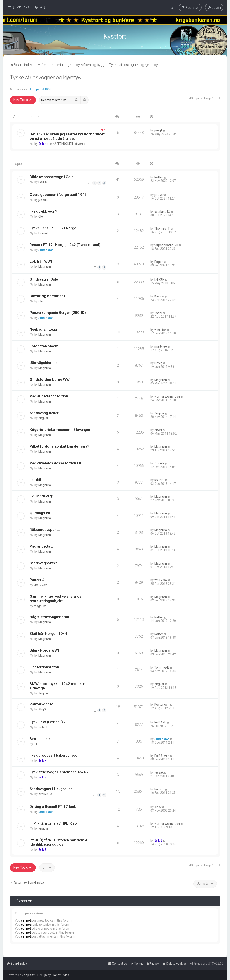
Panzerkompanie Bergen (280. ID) (58, 312)
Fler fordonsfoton (44, 667)
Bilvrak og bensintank (48, 295)
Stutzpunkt (36, 89)
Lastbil (35, 479)
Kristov (159, 296)
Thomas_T (162, 228)
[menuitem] (40, 7)
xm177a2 (40, 585)
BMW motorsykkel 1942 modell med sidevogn (60, 685)
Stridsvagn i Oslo (44, 279)
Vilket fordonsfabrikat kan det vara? (60, 446)
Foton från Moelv (44, 346)
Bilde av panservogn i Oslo (52, 176)
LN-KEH (159, 279)
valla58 (43, 727)
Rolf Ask (160, 722)
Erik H (42, 143)
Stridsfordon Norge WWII (51, 379)
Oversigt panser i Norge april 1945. (59, 194)
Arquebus (45, 794)
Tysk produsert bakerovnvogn (55, 755)
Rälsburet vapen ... (45, 529)
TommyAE (162, 667)
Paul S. (43, 181)
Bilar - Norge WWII (45, 650)
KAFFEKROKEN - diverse (69, 143)
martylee (161, 346)
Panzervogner (41, 704)
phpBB (28, 975)
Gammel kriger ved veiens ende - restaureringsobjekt (57, 598)
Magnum (45, 266)
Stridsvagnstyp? (43, 563)
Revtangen (162, 704)
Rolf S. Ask (162, 755)
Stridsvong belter (44, 412)
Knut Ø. (159, 479)
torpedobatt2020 (166, 245)
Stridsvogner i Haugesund (51, 788)
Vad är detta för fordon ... (51, 396)
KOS (48, 89)
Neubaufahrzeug (43, 329)
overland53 (162, 211)
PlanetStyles (60, 975)
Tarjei (158, 313)
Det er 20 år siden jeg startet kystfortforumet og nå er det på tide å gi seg (67, 136)
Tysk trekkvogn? (43, 211)
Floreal (43, 233)
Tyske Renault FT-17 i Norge (53, 228)
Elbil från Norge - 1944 (48, 633)
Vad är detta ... (42, 546)
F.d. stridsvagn (42, 496)
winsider (160, 329)
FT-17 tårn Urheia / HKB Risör (54, 823)
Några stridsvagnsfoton (49, 616)
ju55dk (43, 199)
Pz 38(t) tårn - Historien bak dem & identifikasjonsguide (59, 842)
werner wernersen (167, 396)
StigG (42, 709)
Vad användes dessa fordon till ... (57, 462)
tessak (159, 772)
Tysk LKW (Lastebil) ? (48, 721)
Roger (158, 261)
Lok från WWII (41, 261)
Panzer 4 (37, 579)
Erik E (42, 849)
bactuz (159, 789)
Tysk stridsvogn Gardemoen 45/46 (59, 772)
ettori (158, 429)
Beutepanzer (40, 738)
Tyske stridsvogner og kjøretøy (46, 77)
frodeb (159, 463)
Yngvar (43, 417)
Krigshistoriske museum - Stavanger (60, 429)
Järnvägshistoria (44, 362)
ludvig (158, 363)
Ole (41, 216)
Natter (159, 177)
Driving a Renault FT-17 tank (53, 806)
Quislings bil (40, 512)
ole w (158, 807)
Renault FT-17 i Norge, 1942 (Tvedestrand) (65, 244)
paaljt (158, 130)
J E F (37, 743)
